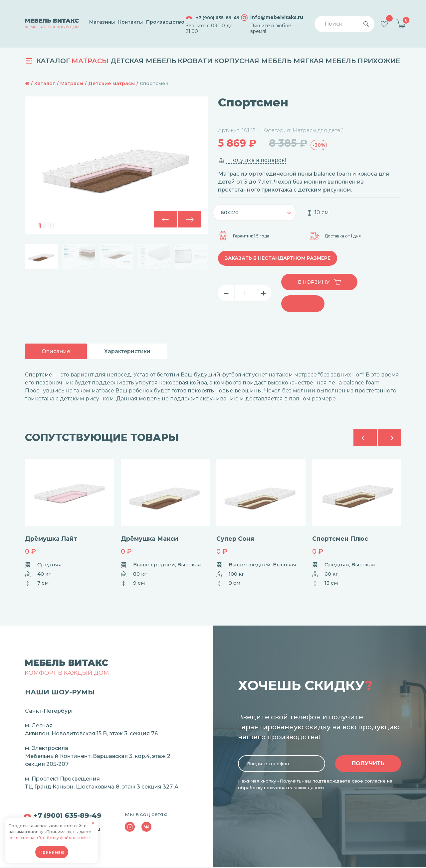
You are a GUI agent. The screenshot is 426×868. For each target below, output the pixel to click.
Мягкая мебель (325, 61)
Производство (165, 22)
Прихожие (379, 61)
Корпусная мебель (253, 61)
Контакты (130, 22)
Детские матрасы (111, 84)
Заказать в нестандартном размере (278, 258)
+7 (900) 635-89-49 (213, 18)
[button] (190, 219)
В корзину (319, 282)
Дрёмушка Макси (149, 539)
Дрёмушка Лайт (51, 539)
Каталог (48, 61)
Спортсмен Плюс (340, 539)
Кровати (195, 61)
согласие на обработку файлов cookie (49, 838)
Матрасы (90, 61)
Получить (368, 764)
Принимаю (52, 852)
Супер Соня (235, 539)
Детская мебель (143, 61)
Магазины (102, 22)
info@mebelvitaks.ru (277, 18)
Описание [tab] (56, 351)
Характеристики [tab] (127, 351)
